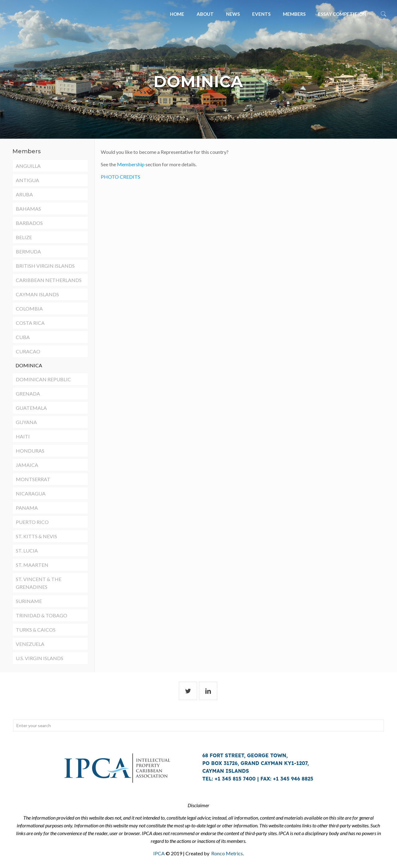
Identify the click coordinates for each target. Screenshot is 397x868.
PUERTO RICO (32, 522)
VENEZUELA (30, 644)
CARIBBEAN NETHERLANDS (49, 280)
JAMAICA (27, 465)
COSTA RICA (30, 323)
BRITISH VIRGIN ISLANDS (45, 266)
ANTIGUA (27, 180)
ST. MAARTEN (32, 565)
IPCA (159, 853)
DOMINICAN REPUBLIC (43, 379)
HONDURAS (30, 451)
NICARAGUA (31, 493)
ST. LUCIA (27, 550)
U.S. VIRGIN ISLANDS (40, 658)
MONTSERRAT (33, 479)
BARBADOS (29, 223)
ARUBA (24, 194)
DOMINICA (29, 365)
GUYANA (26, 422)
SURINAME (29, 601)
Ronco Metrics (227, 853)
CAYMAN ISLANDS (37, 294)
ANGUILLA (28, 166)
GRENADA (28, 394)
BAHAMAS (28, 209)
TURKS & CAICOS (36, 630)
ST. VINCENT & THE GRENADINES (39, 583)
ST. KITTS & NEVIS (36, 536)
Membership (131, 164)
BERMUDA (28, 251)
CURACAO (28, 351)
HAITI (23, 436)
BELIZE (24, 237)
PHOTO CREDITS (120, 177)
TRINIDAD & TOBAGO (42, 615)
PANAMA (27, 508)
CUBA (23, 337)
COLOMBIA (29, 309)
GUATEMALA (31, 408)
